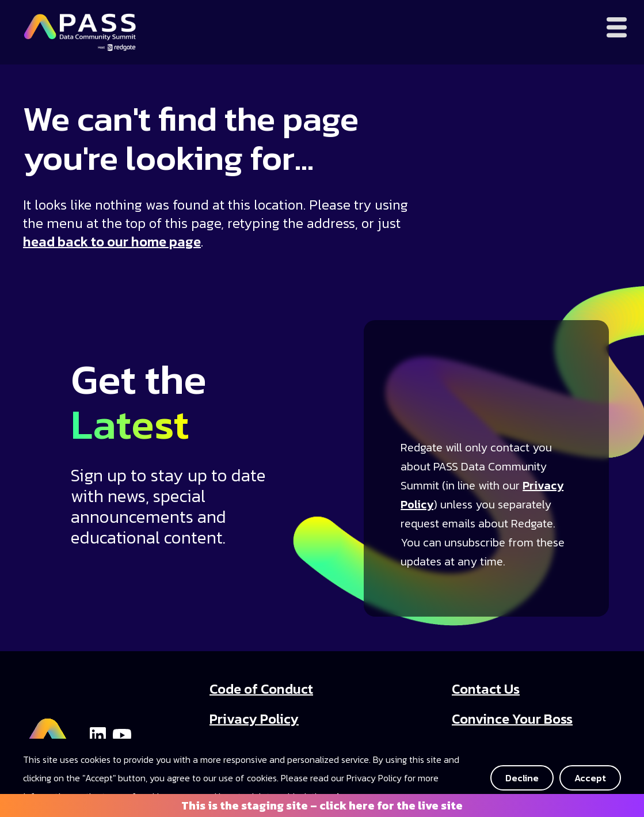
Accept (590, 778)
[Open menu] (617, 27)
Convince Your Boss (512, 719)
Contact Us (486, 689)
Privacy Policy (254, 719)
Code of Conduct (261, 689)
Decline (522, 778)
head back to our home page (112, 242)
